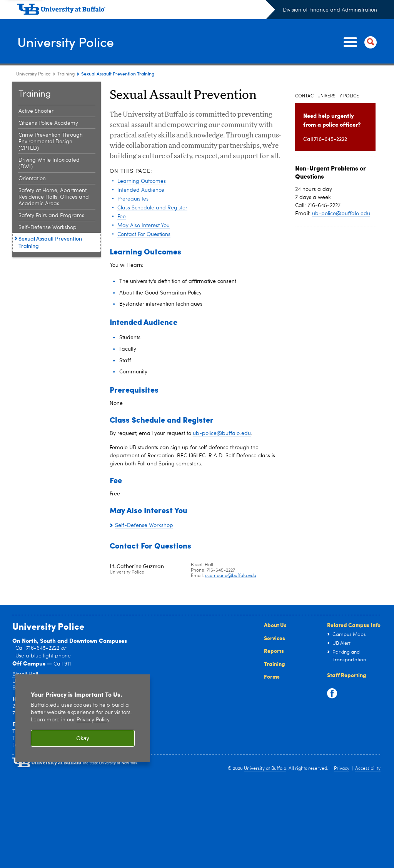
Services (275, 638)
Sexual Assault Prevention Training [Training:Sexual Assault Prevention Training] (50, 242)
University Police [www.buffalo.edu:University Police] (33, 74)
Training (275, 664)
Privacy (342, 769)
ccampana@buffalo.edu (231, 576)
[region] (83, 718)
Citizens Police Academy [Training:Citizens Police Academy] (48, 123)
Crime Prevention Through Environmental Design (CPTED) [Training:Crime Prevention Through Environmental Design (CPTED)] (51, 142)
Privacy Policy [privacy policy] (93, 720)
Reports (274, 651)
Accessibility (368, 769)
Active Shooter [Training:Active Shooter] (36, 111)
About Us (275, 625)
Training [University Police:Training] (66, 74)
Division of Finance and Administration (330, 10)
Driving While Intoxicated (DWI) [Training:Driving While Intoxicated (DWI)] (49, 163)
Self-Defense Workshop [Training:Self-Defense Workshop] (48, 227)
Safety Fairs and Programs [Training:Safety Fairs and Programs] (51, 216)
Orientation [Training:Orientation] (32, 179)
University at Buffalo (265, 769)
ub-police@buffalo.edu (222, 433)
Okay (83, 738)
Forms (272, 676)
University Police (68, 42)
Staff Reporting (347, 675)
